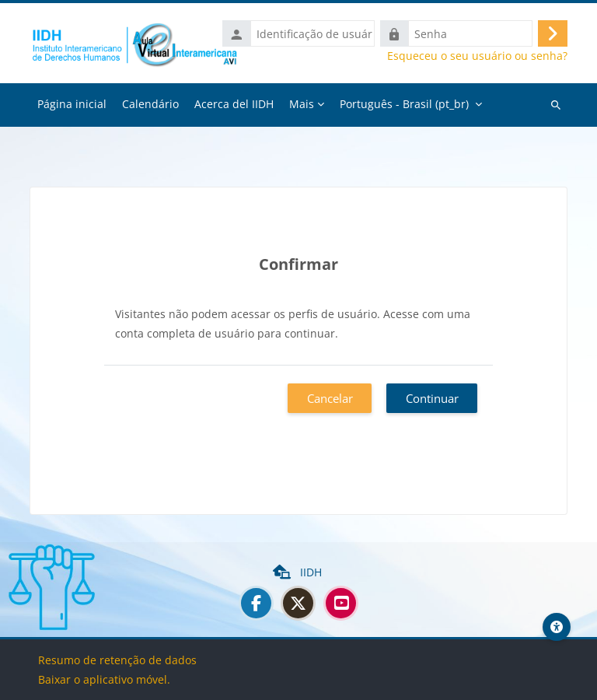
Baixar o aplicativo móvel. (104, 679)
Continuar (432, 398)
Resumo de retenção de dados (117, 660)
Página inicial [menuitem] (72, 104)
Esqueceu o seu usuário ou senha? (477, 56)
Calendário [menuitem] (150, 104)
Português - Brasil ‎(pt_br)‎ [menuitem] (404, 104)
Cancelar (330, 398)
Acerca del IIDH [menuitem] (234, 104)
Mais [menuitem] (302, 104)
